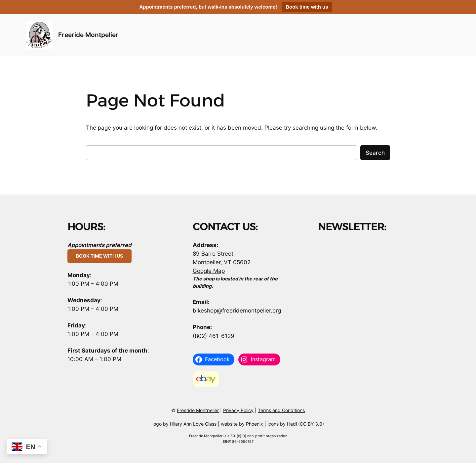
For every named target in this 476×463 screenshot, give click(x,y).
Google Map (209, 271)
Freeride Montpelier (88, 35)
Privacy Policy (238, 410)
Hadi (292, 424)
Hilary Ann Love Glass (193, 424)
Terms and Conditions (281, 410)
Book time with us (307, 7)
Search (375, 153)
